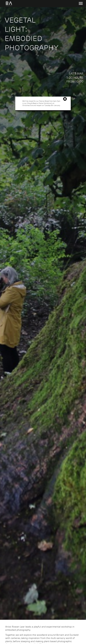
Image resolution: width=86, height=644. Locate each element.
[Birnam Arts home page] (9, 6)
